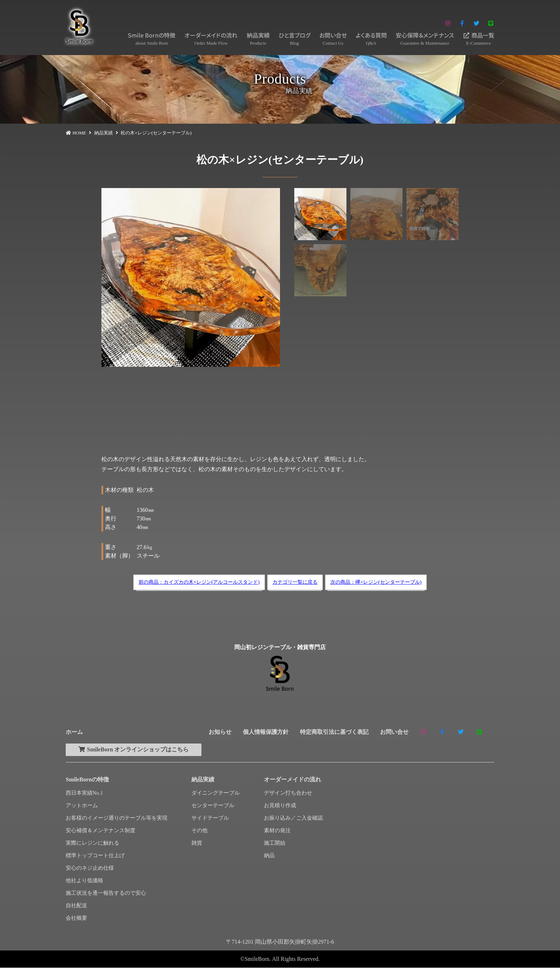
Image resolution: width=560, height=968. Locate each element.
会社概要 (76, 918)
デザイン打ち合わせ (288, 793)
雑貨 (197, 843)
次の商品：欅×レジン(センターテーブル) (376, 582)
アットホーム (82, 806)
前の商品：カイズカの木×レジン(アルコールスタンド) (199, 582)
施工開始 (275, 843)
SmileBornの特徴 (87, 780)
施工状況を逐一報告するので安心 (106, 893)
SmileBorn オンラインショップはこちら (135, 750)
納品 (269, 856)
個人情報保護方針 (266, 732)
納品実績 (258, 39)
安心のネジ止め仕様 (90, 868)
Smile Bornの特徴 (152, 39)
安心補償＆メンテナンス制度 (101, 831)
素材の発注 (277, 831)
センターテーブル (213, 806)
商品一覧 (479, 39)
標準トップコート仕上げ (95, 856)
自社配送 (76, 906)
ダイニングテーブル (216, 793)
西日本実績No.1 (84, 793)
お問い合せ (333, 39)
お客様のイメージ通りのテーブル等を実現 (117, 818)
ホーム (74, 732)
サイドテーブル (210, 818)
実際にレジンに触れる (92, 843)
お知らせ (220, 732)
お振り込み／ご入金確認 (293, 818)
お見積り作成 (280, 806)
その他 (199, 831)
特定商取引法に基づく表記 (334, 732)
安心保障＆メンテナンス (425, 39)
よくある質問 (371, 39)
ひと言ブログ (294, 39)
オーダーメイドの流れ (211, 39)
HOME (79, 133)
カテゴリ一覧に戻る (295, 582)
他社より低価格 (84, 881)
